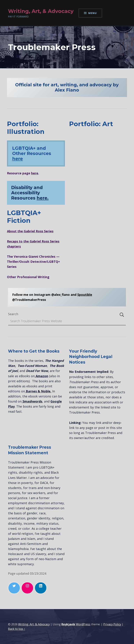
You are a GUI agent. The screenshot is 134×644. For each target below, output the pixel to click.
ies (51, 231)
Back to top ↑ (17, 629)
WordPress (83, 624)
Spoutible (85, 295)
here (18, 159)
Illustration (26, 131)
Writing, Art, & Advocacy (34, 624)
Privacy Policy (112, 624)
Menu (92, 13)
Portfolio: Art (91, 124)
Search (13, 314)
